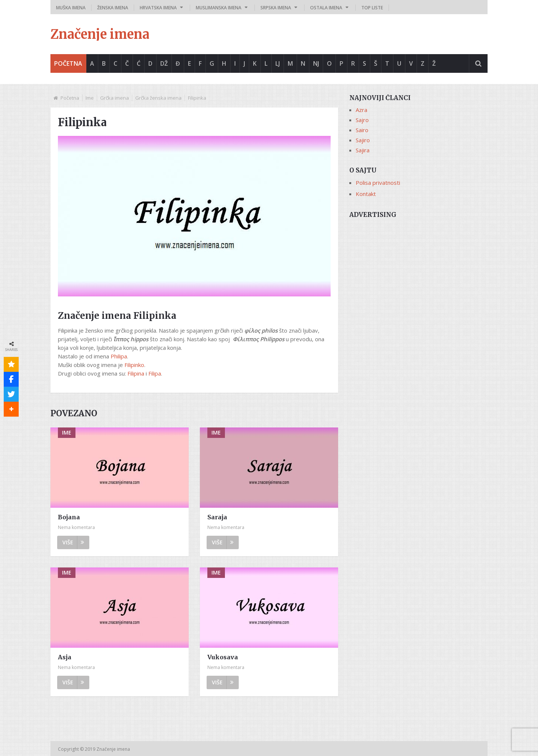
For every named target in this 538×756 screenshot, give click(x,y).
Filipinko (134, 365)
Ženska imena (113, 8)
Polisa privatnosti (378, 183)
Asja (65, 657)
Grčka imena (115, 98)
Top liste (372, 8)
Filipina (136, 373)
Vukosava (223, 657)
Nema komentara (76, 527)
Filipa (155, 373)
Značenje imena (100, 34)
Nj (316, 63)
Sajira (363, 150)
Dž (164, 63)
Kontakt (366, 194)
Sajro (362, 120)
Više (73, 542)
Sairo (362, 130)
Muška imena (71, 8)
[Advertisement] (418, 275)
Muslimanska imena (219, 8)
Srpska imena (276, 8)
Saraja (217, 517)
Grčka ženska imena (158, 98)
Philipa (119, 356)
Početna (68, 63)
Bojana (69, 517)
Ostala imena (326, 8)
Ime (90, 98)
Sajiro (363, 140)
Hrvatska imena (158, 8)
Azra (361, 110)
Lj (278, 63)
